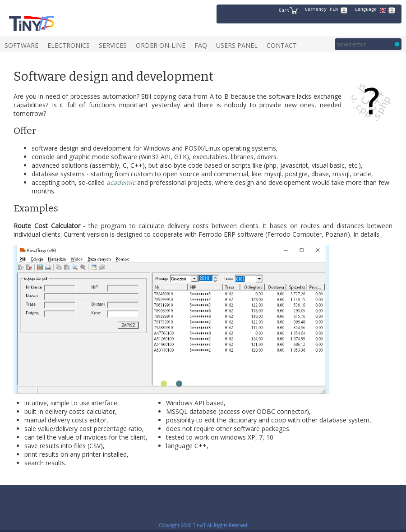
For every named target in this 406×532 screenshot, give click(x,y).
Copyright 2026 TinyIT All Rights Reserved (203, 525)
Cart (288, 10)
